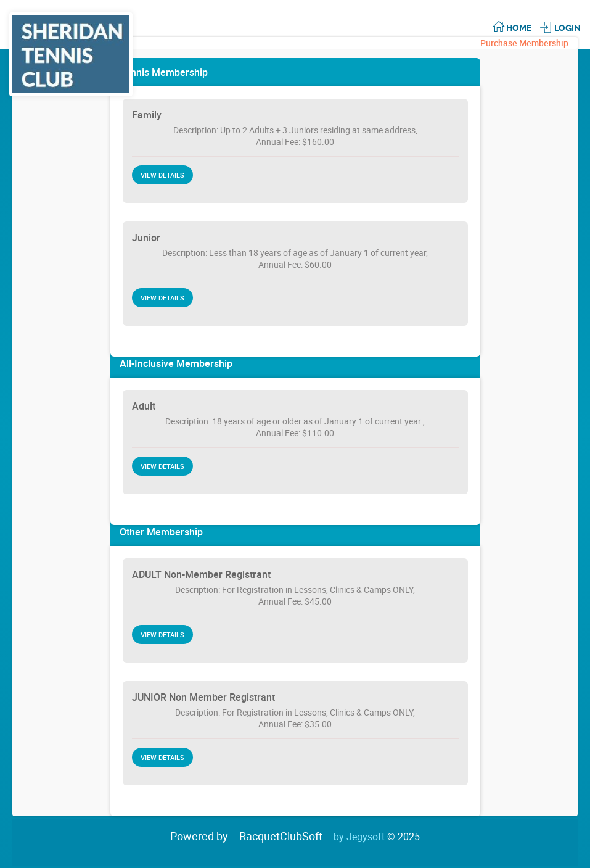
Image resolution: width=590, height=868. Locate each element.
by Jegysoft (377, 837)
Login (567, 28)
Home (519, 28)
